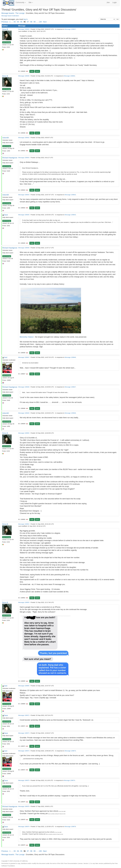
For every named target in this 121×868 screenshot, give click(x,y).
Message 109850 (24, 433)
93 (15, 22)
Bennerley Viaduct (27, 337)
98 (31, 22)
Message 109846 (24, 248)
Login (115, 2)
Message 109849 (24, 413)
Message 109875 (24, 780)
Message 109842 (24, 138)
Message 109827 (70, 29)
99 (35, 22)
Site (31, 2)
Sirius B (5, 29)
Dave (6, 215)
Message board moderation (10, 16)
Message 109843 (24, 158)
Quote (37, 71)
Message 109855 (24, 602)
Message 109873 (24, 733)
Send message (7, 42)
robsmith (6, 138)
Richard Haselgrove (10, 158)
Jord (6, 357)
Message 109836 (24, 76)
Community (21, 2)
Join (108, 2)
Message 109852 (24, 524)
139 (40, 22)
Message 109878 (24, 806)
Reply (32, 71)
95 (21, 22)
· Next (44, 22)
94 (18, 22)
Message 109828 (24, 29)
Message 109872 (24, 715)
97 (28, 22)
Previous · (5, 22)
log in (25, 19)
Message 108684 (69, 76)
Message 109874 (24, 751)
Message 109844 (24, 195)
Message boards (8, 13)
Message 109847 (24, 357)
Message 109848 (24, 387)
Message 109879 (24, 826)
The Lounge (20, 13)
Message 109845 (24, 215)
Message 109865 (24, 686)
